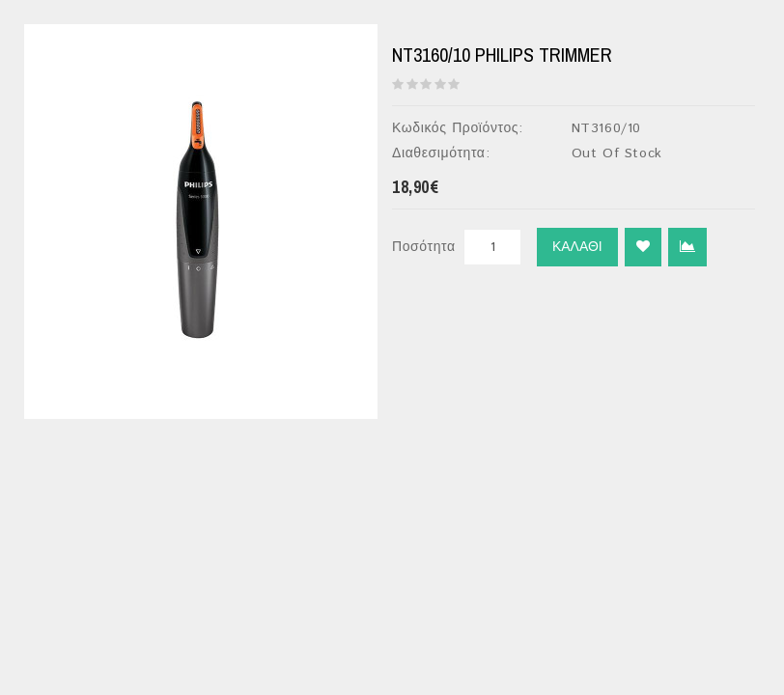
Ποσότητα (424, 247)
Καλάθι (577, 247)
